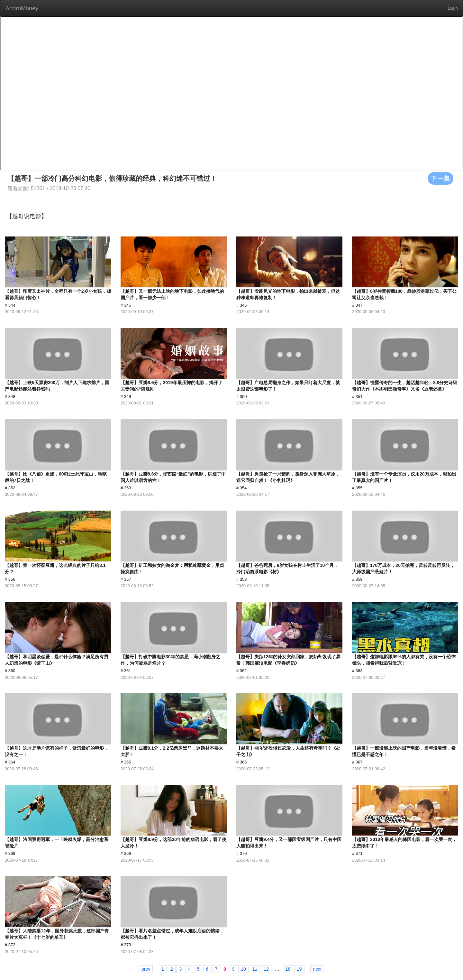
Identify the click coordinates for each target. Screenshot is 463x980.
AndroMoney (22, 8)
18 (288, 969)
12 (266, 969)
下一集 (440, 178)
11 (255, 969)
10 (243, 969)
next (317, 969)
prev (146, 969)
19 (299, 969)
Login (453, 8)
